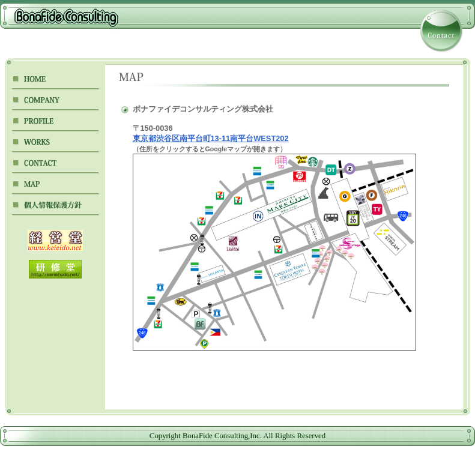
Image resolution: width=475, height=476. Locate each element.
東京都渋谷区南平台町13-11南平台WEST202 (211, 138)
